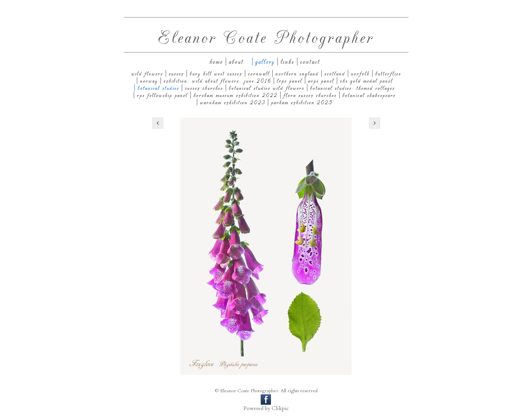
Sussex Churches (204, 88)
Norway (149, 81)
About (236, 62)
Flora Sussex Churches (310, 95)
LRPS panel (289, 81)
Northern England (297, 73)
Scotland (335, 73)
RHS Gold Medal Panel (366, 81)
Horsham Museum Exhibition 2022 (235, 95)
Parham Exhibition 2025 (302, 102)
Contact (310, 62)
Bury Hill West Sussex (216, 73)
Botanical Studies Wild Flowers (267, 88)
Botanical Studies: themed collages (352, 88)
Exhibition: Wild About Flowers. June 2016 (217, 81)
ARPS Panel (321, 81)
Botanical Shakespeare (369, 95)
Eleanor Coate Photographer (266, 37)
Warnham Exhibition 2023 (233, 102)
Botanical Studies (158, 88)
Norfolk (360, 73)
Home (216, 62)
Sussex (176, 73)
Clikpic (280, 409)
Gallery (265, 62)
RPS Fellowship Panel (162, 95)
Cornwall (259, 73)
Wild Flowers (147, 73)
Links (287, 62)
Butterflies (388, 73)
